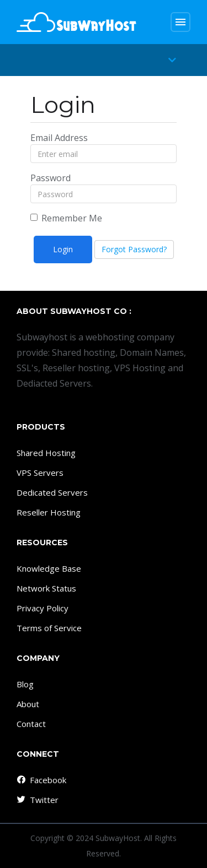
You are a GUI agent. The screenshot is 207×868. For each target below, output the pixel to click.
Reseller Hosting (49, 512)
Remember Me (66, 218)
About (28, 704)
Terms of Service (49, 628)
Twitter (37, 800)
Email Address (59, 138)
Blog (25, 684)
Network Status (46, 588)
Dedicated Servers (52, 492)
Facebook (41, 780)
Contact (31, 724)
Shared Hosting (46, 453)
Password (51, 178)
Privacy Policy (43, 608)
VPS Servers (40, 473)
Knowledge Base (49, 568)
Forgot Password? (134, 249)
